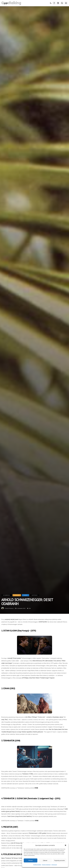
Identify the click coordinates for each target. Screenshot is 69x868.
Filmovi (25, 595)
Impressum (54, 865)
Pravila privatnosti (46, 865)
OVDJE (36, 788)
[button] (65, 845)
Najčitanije (35, 595)
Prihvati (31, 860)
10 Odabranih (6, 595)
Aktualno (17, 595)
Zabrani (45, 860)
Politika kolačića (37, 865)
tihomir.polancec (9, 608)
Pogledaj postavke (60, 860)
